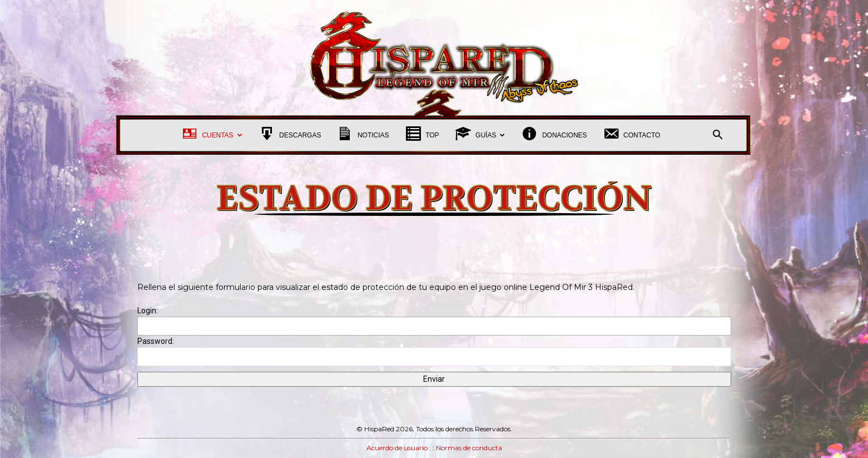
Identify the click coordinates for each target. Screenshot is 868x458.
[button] (718, 136)
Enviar (434, 379)
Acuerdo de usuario (397, 448)
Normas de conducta (469, 448)
